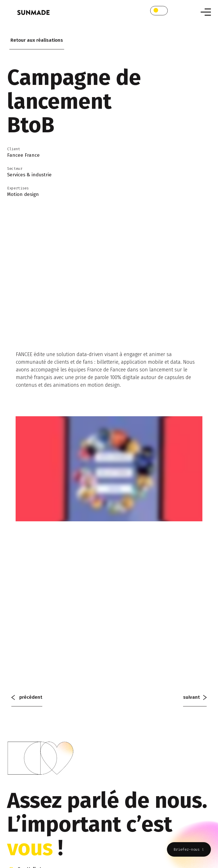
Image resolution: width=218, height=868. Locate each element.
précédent (27, 697)
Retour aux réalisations (37, 40)
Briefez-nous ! (189, 849)
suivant (195, 697)
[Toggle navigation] (206, 12)
